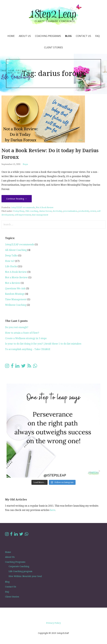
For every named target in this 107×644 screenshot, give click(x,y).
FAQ (97, 36)
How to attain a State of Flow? (22, 333)
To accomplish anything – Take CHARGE (28, 349)
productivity (84, 211)
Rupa (25, 164)
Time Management (16, 299)
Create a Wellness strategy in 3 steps (26, 338)
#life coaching (32, 211)
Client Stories (53, 47)
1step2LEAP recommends (23, 208)
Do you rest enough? (17, 327)
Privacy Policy (53, 623)
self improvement (23, 215)
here (53, 510)
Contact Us (83, 36)
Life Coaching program (20, 571)
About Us (25, 36)
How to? (10, 261)
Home (11, 36)
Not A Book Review (45, 208)
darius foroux (45, 211)
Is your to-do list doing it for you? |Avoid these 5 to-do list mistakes (43, 344)
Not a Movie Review (16, 277)
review (93, 211)
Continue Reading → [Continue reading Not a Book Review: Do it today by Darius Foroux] (17, 199)
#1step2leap (19, 211)
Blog (68, 36)
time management (40, 215)
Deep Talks (11, 256)
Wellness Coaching (16, 305)
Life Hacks (11, 266)
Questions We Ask (15, 289)
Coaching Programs (48, 36)
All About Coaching (16, 250)
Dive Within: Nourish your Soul (25, 576)
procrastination (70, 211)
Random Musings (15, 294)
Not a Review (13, 283)
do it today (57, 211)
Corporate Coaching (19, 566)
